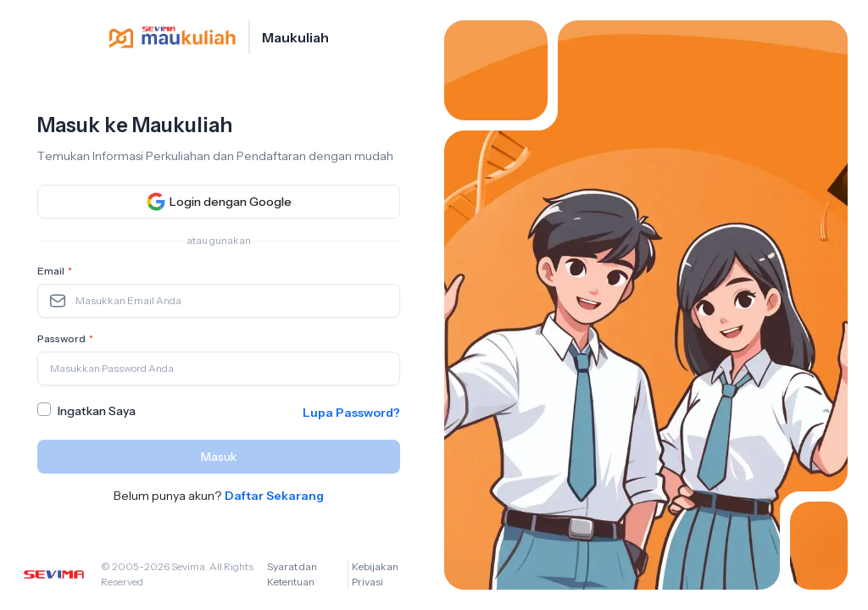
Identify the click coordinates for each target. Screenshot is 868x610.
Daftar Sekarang (274, 496)
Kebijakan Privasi (375, 574)
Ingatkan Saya (97, 411)
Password (67, 339)
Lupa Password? (351, 413)
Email (56, 271)
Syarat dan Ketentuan (292, 574)
